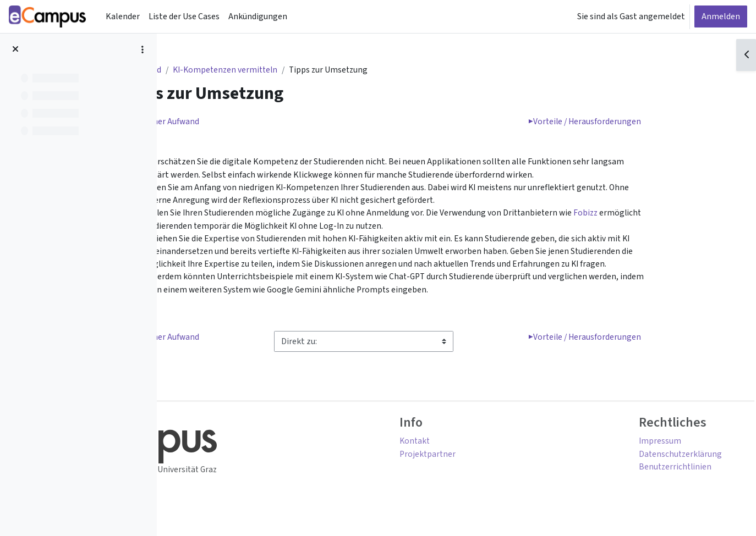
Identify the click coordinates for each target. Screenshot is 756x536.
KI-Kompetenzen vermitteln (293, 70)
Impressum (653, 447)
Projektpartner (494, 460)
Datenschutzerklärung (674, 460)
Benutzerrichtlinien (669, 473)
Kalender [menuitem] (123, 16)
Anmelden (721, 16)
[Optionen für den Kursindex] (143, 49)
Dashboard (206, 70)
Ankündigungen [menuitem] (258, 16)
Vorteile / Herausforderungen (648, 123)
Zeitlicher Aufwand (228, 123)
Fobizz (220, 228)
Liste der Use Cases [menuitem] (184, 16)
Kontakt (481, 447)
